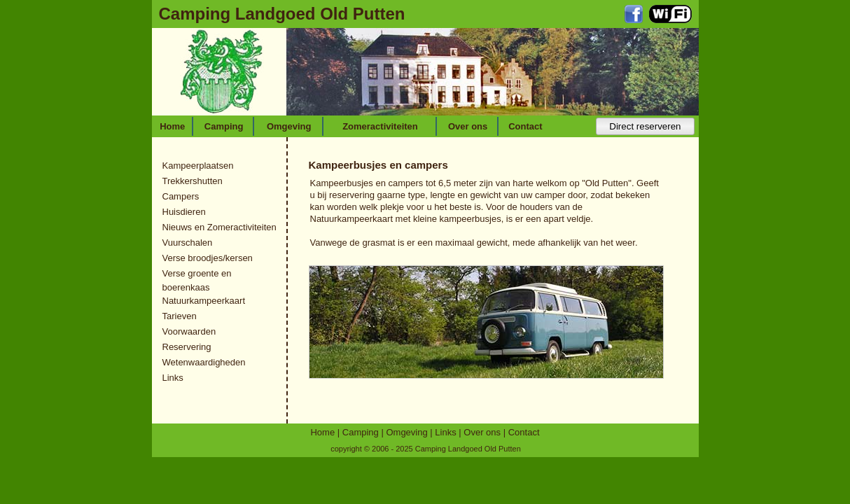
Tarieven (180, 316)
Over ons (468, 126)
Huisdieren (184, 212)
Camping (224, 126)
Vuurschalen (188, 243)
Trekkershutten (193, 181)
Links (173, 378)
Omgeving (289, 126)
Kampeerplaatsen (198, 166)
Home (172, 126)
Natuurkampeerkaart (204, 301)
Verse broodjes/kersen (208, 258)
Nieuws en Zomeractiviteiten (220, 227)
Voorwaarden (189, 331)
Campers (181, 196)
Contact (525, 126)
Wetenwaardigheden (204, 362)
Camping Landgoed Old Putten (282, 14)
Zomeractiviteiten (380, 126)
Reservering (187, 347)
